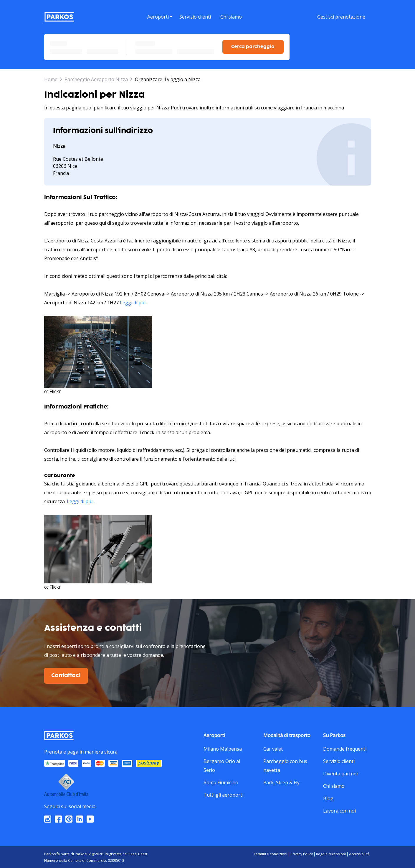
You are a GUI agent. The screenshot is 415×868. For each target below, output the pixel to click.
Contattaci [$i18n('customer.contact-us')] (66, 675)
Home (51, 78)
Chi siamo (334, 785)
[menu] (159, 17)
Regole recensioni (331, 853)
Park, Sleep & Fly (281, 782)
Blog (328, 798)
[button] (159, 24)
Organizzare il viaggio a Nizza (168, 78)
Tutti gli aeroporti (223, 794)
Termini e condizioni (270, 853)
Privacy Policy (302, 853)
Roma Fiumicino (221, 782)
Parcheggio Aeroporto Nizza (96, 78)
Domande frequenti (345, 748)
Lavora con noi (339, 810)
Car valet (273, 748)
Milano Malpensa (223, 748)
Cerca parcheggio (253, 46)
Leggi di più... (134, 302)
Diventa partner (341, 773)
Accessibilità (359, 853)
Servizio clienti (339, 760)
